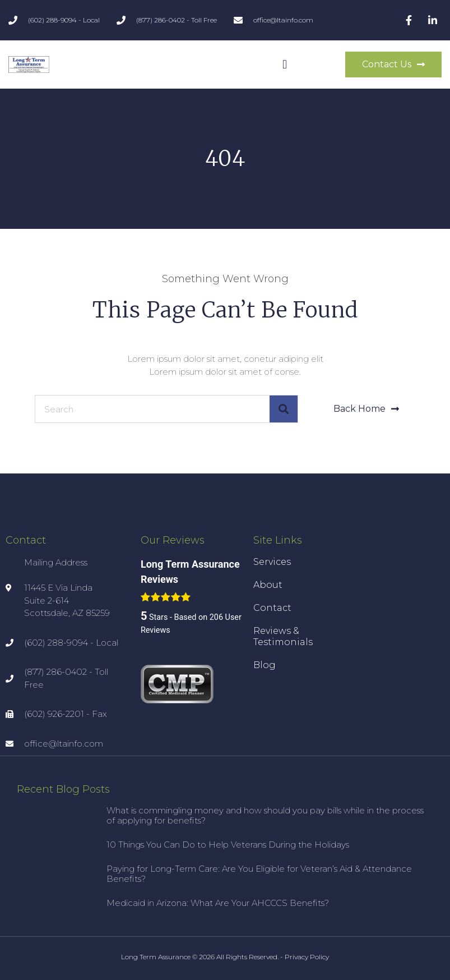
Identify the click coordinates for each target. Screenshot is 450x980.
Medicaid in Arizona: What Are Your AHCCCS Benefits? (218, 903)
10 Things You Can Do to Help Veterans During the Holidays (228, 845)
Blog (265, 665)
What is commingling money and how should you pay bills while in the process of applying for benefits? (265, 815)
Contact (272, 608)
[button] (284, 65)
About (268, 585)
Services (272, 562)
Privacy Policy (307, 957)
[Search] (284, 409)
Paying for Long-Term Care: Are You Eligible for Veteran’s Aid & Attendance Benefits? (259, 874)
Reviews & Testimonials (283, 636)
